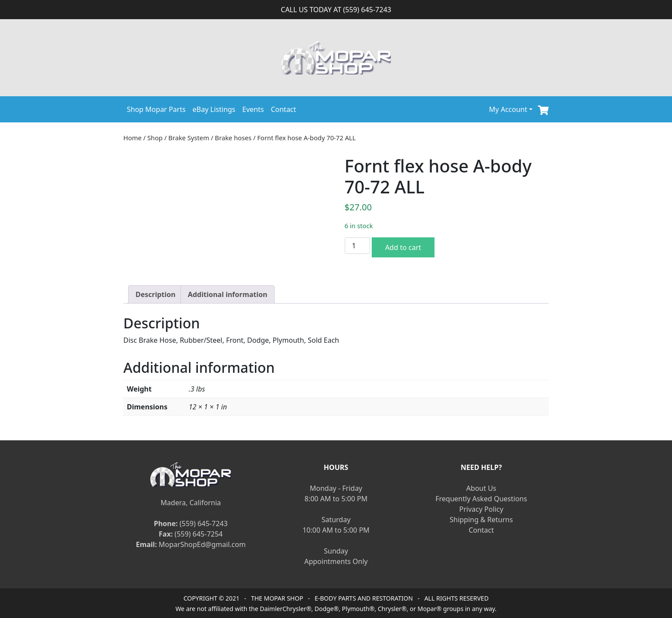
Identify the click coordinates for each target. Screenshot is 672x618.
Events (253, 109)
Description (156, 294)
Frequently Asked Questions (481, 499)
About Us (481, 488)
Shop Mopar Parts (156, 109)
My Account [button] (508, 109)
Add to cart (403, 247)
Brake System (189, 138)
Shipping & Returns (481, 520)
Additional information (228, 294)
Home (132, 138)
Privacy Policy (481, 509)
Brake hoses (233, 138)
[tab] (156, 294)
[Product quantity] (357, 246)
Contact (283, 109)
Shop (155, 138)
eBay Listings (214, 109)
